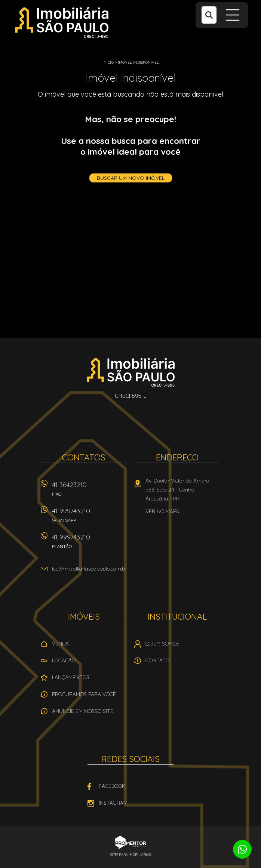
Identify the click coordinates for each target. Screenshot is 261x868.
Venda (60, 644)
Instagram (113, 803)
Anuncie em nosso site (83, 711)
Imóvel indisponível (138, 62)
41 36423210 (89, 491)
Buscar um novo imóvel (131, 178)
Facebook (112, 786)
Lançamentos (71, 677)
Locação (64, 660)
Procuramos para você (84, 694)
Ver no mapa (162, 511)
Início (108, 62)
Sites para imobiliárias (130, 855)
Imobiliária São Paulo (131, 372)
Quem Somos (162, 644)
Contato (157, 660)
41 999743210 (89, 518)
